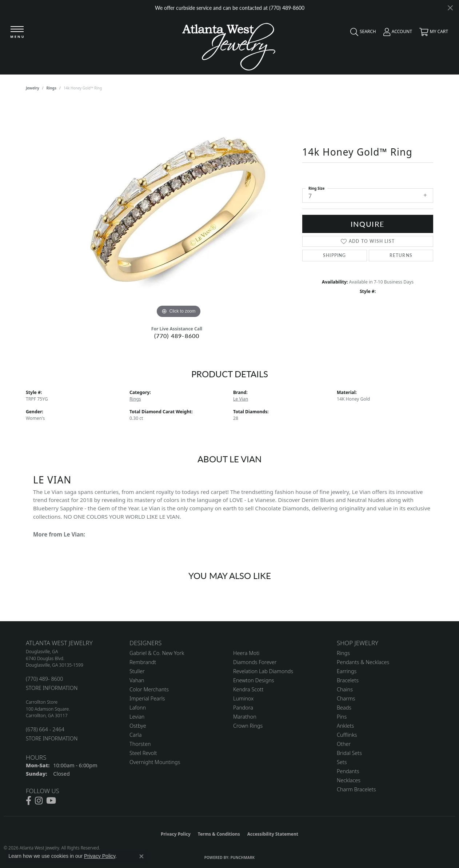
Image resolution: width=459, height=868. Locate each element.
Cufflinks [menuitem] (347, 735)
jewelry (33, 88)
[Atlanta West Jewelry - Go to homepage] (229, 45)
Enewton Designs (254, 680)
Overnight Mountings (155, 762)
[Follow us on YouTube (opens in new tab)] (51, 801)
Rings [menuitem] (343, 653)
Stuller (137, 671)
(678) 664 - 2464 (45, 729)
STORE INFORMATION (52, 688)
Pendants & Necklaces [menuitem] (363, 662)
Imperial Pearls (147, 698)
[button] (361, 33)
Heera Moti (246, 653)
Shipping (335, 255)
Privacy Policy (176, 834)
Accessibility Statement (273, 834)
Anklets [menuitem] (345, 726)
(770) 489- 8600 (44, 679)
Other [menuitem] (344, 744)
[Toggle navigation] (17, 33)
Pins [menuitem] (342, 717)
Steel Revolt (143, 753)
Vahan (137, 680)
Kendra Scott (248, 689)
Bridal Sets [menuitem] (349, 753)
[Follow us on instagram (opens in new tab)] (39, 801)
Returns (401, 255)
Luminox (243, 698)
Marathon (245, 717)
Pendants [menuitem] (348, 771)
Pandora (243, 708)
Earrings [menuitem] (347, 671)
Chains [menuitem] (345, 689)
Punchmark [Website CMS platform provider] (243, 857)
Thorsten (140, 744)
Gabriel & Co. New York (157, 653)
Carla (135, 735)
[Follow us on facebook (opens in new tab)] (29, 801)
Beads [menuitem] (344, 708)
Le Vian (241, 399)
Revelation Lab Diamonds (263, 671)
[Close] (450, 8)
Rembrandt (143, 662)
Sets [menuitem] (342, 762)
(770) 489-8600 (177, 336)
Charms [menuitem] (346, 698)
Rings (51, 88)
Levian (137, 717)
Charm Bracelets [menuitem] (356, 789)
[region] (179, 211)
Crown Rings (248, 726)
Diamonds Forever (255, 662)
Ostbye (138, 726)
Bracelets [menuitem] (348, 680)
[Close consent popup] (141, 856)
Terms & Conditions (219, 834)
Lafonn (138, 708)
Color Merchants (149, 689)
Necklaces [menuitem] (349, 780)
